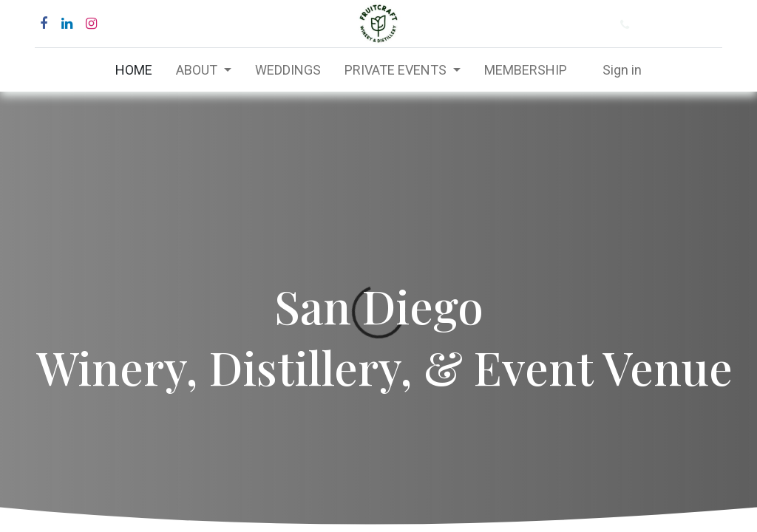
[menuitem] (134, 70)
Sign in (622, 70)
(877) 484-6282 (682, 25)
